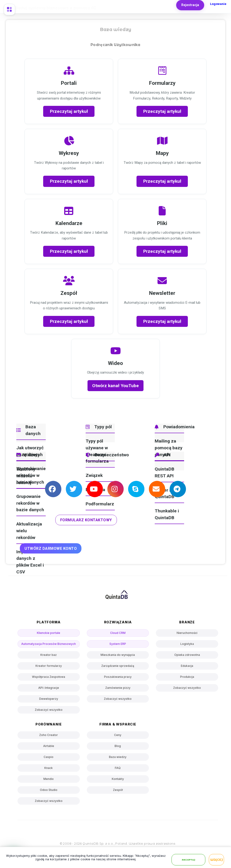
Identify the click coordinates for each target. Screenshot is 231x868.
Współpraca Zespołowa (49, 677)
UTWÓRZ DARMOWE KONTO (51, 548)
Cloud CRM (118, 633)
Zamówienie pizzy (118, 688)
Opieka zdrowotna (187, 655)
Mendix (49, 779)
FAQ (118, 768)
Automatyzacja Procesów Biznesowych (49, 644)
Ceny (118, 735)
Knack (49, 768)
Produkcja (187, 677)
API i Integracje (49, 688)
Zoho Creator (49, 735)
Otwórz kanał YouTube (115, 386)
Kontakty (118, 779)
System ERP (118, 644)
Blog (118, 746)
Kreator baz (49, 655)
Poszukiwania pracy (118, 677)
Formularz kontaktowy (86, 520)
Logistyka (187, 644)
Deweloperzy (49, 699)
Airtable (49, 746)
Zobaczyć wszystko (49, 710)
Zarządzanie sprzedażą (118, 666)
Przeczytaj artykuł (69, 111)
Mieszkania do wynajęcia (118, 655)
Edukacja (187, 666)
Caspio (49, 757)
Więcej (217, 860)
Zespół (118, 790)
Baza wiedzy (118, 757)
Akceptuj (188, 860)
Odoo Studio (49, 790)
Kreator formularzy (49, 666)
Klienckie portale (49, 633)
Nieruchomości (187, 633)
